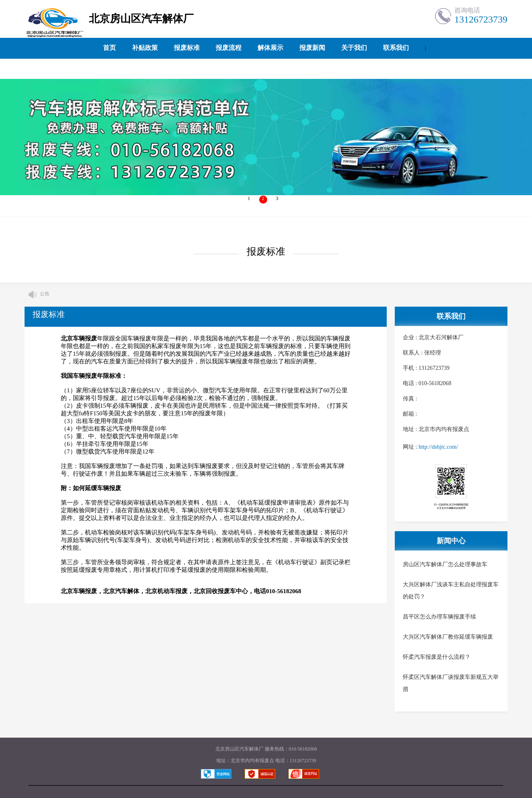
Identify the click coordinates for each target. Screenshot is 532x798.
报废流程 (229, 48)
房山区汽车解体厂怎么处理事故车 (445, 564)
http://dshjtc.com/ (438, 447)
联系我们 (396, 48)
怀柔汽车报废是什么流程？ (437, 657)
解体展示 (270, 48)
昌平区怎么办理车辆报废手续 (439, 617)
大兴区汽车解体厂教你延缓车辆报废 (448, 637)
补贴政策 (145, 48)
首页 (109, 48)
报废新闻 (312, 48)
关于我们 (354, 48)
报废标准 (187, 48)
